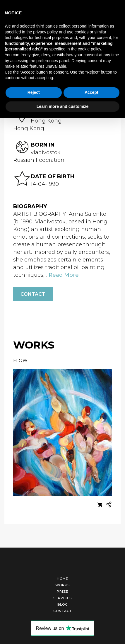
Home (62, 579)
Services (62, 598)
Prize (62, 592)
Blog (63, 604)
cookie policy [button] (89, 49)
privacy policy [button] (45, 32)
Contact (33, 294)
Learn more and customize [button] (62, 106)
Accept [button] (91, 92)
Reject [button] (34, 92)
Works (62, 585)
